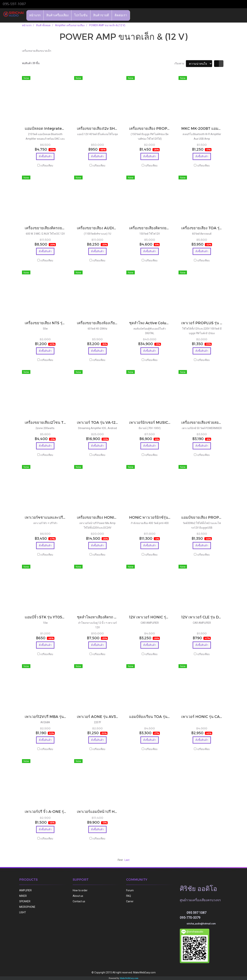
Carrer (130, 901)
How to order (80, 890)
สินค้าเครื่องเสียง (57, 15)
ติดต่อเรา (121, 15)
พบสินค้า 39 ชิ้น (31, 63)
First (120, 860)
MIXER (23, 896)
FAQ (129, 896)
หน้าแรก (35, 15)
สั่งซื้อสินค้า (45, 156)
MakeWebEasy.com (129, 978)
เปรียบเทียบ (47, 166)
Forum (130, 890)
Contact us (79, 901)
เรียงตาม (180, 63)
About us (78, 896)
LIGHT (23, 912)
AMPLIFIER (25, 890)
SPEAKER (25, 901)
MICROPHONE (27, 907)
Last (127, 860)
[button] (133, 15)
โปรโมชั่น (81, 15)
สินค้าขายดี (101, 15)
